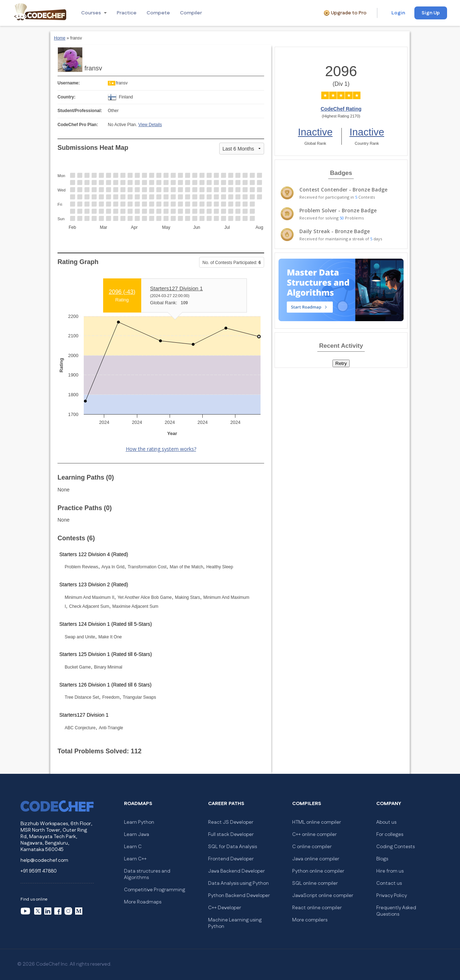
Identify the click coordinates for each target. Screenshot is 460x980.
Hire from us (390, 871)
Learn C (133, 847)
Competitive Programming (155, 890)
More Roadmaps (143, 902)
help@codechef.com (44, 860)
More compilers (310, 920)
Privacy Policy (392, 896)
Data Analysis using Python (238, 883)
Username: (69, 83)
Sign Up (431, 13)
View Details (150, 125)
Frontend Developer (231, 859)
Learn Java (137, 835)
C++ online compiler (314, 835)
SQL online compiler (315, 883)
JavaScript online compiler (323, 896)
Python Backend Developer (239, 896)
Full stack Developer (231, 835)
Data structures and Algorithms (147, 874)
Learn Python (139, 822)
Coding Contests (395, 847)
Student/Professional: (80, 111)
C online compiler (312, 847)
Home (60, 38)
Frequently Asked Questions (396, 911)
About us (386, 822)
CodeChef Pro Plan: (78, 125)
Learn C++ (135, 859)
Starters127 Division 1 (177, 288)
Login (398, 13)
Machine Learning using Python (235, 923)
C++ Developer (225, 908)
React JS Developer (231, 822)
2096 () (122, 292)
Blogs (382, 859)
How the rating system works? (161, 449)
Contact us (389, 883)
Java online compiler (316, 859)
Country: (66, 97)
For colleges (390, 835)
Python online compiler (318, 871)
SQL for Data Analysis (233, 847)
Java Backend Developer (236, 871)
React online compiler (317, 908)
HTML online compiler (317, 822)
